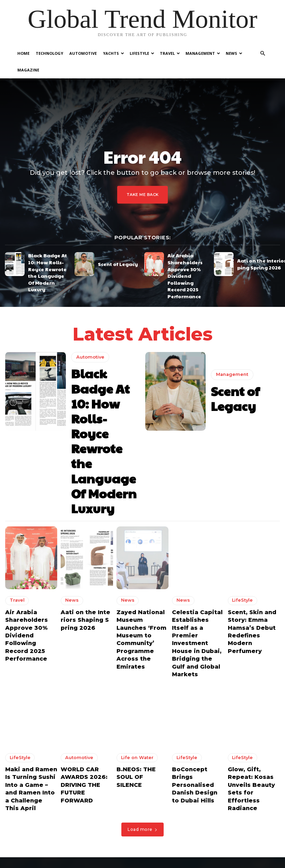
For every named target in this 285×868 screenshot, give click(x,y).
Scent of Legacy (113, 246)
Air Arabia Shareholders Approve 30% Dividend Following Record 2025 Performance (187, 249)
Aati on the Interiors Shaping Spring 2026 (87, 490)
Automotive (83, 53)
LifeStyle (142, 53)
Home (23, 53)
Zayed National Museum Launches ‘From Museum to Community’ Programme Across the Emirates (165, 818)
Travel (170, 53)
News (234, 53)
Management (203, 53)
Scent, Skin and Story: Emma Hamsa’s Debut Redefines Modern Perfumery (251, 496)
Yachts (114, 53)
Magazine (28, 70)
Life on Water (134, 603)
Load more (142, 659)
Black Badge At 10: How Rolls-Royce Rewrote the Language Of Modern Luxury (49, 247)
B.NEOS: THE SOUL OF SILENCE (140, 617)
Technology (49, 53)
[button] (262, 54)
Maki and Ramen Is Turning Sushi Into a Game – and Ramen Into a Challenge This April (31, 626)
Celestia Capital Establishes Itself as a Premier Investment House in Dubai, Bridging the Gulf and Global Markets (198, 503)
